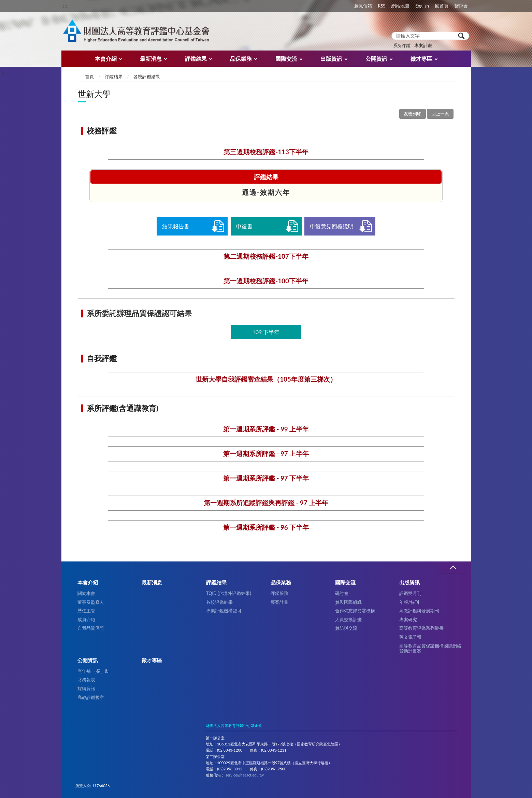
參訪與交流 (346, 628)
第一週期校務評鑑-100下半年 (266, 281)
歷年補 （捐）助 (94, 671)
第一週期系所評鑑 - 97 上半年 (266, 454)
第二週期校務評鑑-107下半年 (266, 256)
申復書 (244, 226)
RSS (382, 6)
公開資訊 (376, 59)
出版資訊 (331, 59)
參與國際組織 (348, 602)
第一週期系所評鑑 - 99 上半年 (266, 429)
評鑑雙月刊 (410, 593)
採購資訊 (86, 688)
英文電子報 (410, 637)
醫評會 (461, 6)
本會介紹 (106, 59)
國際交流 (286, 59)
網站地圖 (400, 6)
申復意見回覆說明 (332, 226)
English (422, 6)
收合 (453, 568)
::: (65, 6)
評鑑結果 (196, 59)
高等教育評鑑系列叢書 (421, 628)
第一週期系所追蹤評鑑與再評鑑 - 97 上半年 (266, 503)
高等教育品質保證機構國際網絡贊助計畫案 (430, 648)
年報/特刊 (409, 602)
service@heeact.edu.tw (245, 775)
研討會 (342, 593)
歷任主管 (86, 611)
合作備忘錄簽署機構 (355, 611)
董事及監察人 (91, 602)
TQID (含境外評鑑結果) (229, 593)
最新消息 (151, 59)
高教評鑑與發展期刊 (419, 611)
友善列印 (413, 114)
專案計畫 (423, 45)
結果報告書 (176, 226)
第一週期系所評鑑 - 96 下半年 (266, 527)
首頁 (89, 76)
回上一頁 (440, 114)
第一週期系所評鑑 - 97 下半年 (266, 478)
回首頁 (442, 6)
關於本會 (86, 593)
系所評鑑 (402, 45)
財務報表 (86, 680)
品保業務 (241, 59)
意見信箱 (363, 6)
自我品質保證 (91, 628)
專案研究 (408, 619)
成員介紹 (86, 619)
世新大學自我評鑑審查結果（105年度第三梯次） (266, 379)
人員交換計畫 (348, 619)
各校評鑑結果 (147, 76)
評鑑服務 (279, 593)
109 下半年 (266, 332)
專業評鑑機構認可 (224, 611)
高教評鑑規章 (91, 697)
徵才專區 (421, 59)
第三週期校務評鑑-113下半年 (266, 152)
